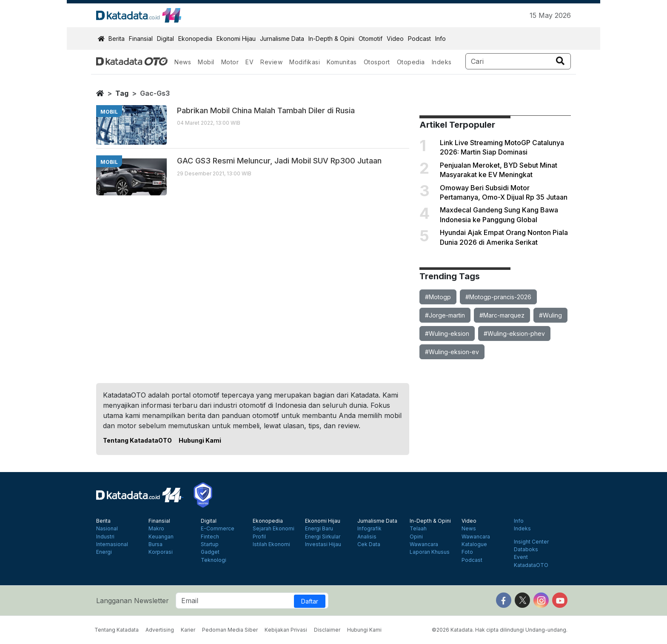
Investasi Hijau (323, 544)
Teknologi (214, 560)
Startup (210, 544)
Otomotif (371, 39)
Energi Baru (319, 529)
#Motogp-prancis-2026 (498, 297)
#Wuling (550, 315)
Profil (259, 537)
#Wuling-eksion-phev (514, 333)
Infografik (369, 529)
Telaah (418, 529)
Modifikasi (305, 62)
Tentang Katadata (117, 630)
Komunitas (342, 62)
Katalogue (474, 544)
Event (521, 557)
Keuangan (161, 537)
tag (122, 93)
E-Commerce (218, 529)
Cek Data (369, 544)
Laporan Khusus (430, 552)
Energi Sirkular (323, 537)
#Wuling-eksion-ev (452, 352)
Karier (188, 630)
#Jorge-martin (445, 315)
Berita (117, 39)
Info (440, 39)
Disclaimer (327, 630)
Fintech (210, 537)
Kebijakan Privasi (286, 630)
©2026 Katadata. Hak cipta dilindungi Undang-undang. (500, 630)
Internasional (112, 544)
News (183, 62)
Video (395, 39)
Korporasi (161, 552)
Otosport (377, 62)
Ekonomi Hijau (236, 39)
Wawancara (424, 544)
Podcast (419, 39)
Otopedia (411, 62)
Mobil (206, 62)
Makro (156, 529)
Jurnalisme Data (282, 39)
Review (271, 62)
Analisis (367, 537)
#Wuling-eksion (447, 333)
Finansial (141, 39)
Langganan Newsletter (133, 601)
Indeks (442, 62)
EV (249, 62)
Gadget (210, 552)
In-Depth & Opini (331, 39)
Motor (230, 62)
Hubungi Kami (200, 440)
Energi (104, 552)
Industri (105, 537)
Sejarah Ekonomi (274, 529)
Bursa (155, 544)
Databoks (526, 550)
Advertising (160, 630)
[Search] (518, 61)
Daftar (310, 601)
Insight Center (531, 542)
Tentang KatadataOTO (137, 440)
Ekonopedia (195, 39)
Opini (416, 537)
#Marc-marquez (502, 315)
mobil (109, 112)
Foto (467, 552)
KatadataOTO (531, 565)
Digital (165, 39)
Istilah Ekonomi (271, 544)
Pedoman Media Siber (230, 630)
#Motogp (438, 297)
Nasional (107, 529)
